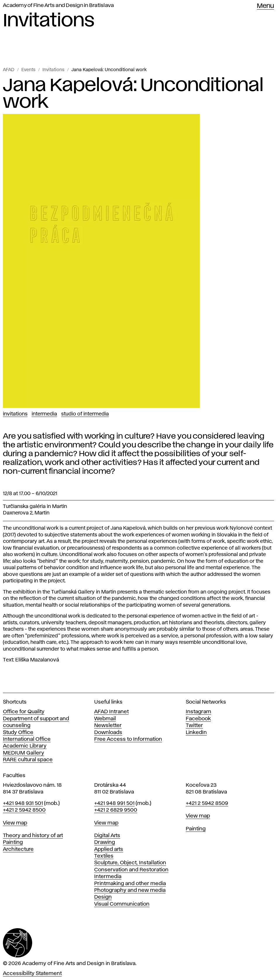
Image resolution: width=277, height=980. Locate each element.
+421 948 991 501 (114, 803)
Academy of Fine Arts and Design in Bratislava (58, 6)
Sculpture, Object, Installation (130, 863)
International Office (27, 739)
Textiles (104, 856)
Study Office (18, 733)
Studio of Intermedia (85, 414)
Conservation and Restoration (131, 870)
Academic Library (25, 746)
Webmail (105, 719)
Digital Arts (107, 836)
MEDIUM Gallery (24, 753)
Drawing (105, 842)
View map (15, 823)
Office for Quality (24, 712)
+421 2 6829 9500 (116, 810)
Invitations (53, 70)
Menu (265, 6)
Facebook (198, 719)
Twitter (194, 726)
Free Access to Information (128, 739)
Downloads (108, 733)
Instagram (198, 712)
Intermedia (44, 414)
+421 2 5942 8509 (207, 803)
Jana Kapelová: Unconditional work (109, 70)
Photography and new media (130, 890)
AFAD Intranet (111, 712)
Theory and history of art (33, 836)
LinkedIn (196, 733)
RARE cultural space (28, 760)
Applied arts (109, 849)
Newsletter (108, 726)
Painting (13, 842)
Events (28, 70)
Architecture (18, 849)
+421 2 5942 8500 (24, 810)
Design (103, 897)
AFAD (9, 70)
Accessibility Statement (32, 974)
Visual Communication (122, 904)
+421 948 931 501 (23, 803)
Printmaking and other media (130, 884)
